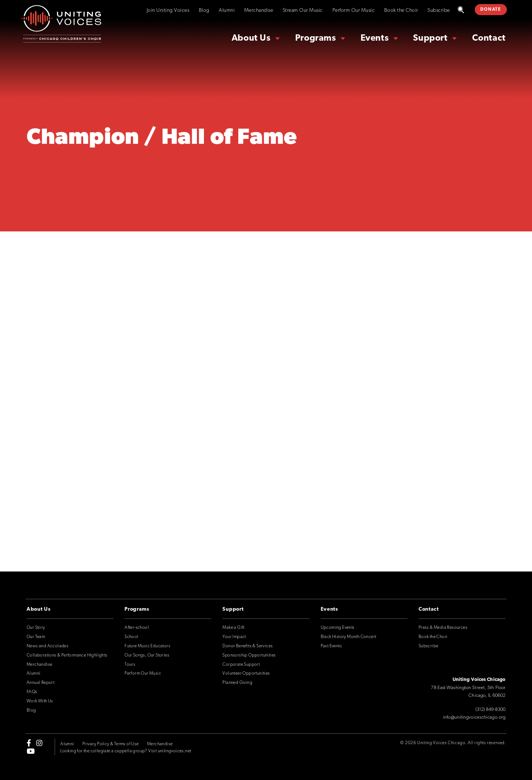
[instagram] (39, 743)
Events (375, 38)
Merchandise (259, 11)
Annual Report (40, 683)
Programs (316, 38)
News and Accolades (47, 646)
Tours (130, 665)
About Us (251, 38)
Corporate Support (241, 665)
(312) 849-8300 (490, 710)
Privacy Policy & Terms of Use (111, 744)
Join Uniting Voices (168, 11)
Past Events (331, 646)
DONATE (491, 10)
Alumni (227, 11)
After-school (137, 628)
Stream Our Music (303, 11)
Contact (489, 38)
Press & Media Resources (443, 628)
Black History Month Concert (349, 637)
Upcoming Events (338, 628)
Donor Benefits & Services (248, 646)
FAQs (32, 692)
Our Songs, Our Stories (147, 655)
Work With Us (40, 701)
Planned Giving (237, 683)
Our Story (36, 628)
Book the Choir (401, 11)
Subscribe (439, 11)
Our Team (36, 637)
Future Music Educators (147, 646)
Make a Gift (233, 628)
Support (430, 38)
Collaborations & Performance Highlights (67, 655)
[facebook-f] (29, 743)
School (131, 637)
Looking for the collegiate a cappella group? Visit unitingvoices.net (126, 751)
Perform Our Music (354, 11)
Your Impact (234, 637)
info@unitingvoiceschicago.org (474, 717)
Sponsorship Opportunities (249, 655)
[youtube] (31, 751)
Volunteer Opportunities (246, 674)
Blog (204, 11)
